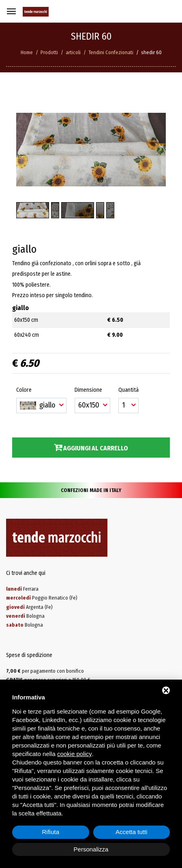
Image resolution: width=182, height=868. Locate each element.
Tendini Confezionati (111, 52)
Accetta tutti (131, 832)
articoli (73, 52)
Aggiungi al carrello (91, 448)
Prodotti (49, 52)
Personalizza (91, 849)
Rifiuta (50, 832)
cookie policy (75, 754)
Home (27, 52)
